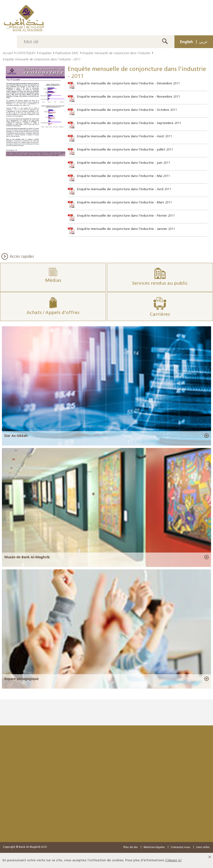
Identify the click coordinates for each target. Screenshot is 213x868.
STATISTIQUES (26, 53)
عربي (203, 42)
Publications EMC (67, 53)
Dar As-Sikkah (16, 436)
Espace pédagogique (21, 679)
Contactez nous (180, 847)
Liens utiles (203, 847)
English (186, 42)
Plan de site (130, 847)
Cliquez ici (173, 860)
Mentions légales (154, 847)
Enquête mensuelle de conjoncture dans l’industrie (116, 53)
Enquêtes (45, 53)
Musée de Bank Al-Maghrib (27, 557)
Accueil (8, 53)
